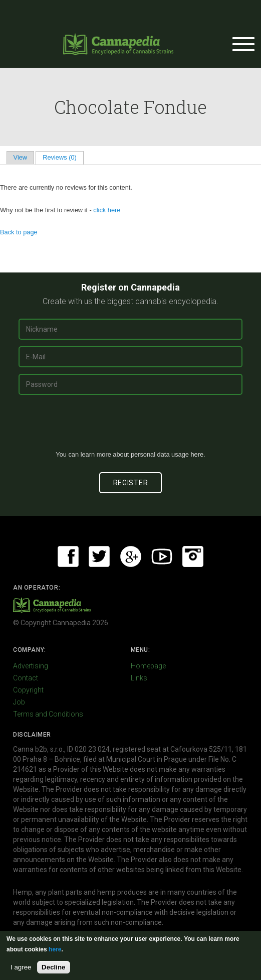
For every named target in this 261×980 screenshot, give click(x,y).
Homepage (148, 666)
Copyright (28, 690)
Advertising (31, 666)
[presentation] (131, 427)
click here (107, 210)
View (21, 157)
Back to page (19, 232)
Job (19, 702)
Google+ (131, 556)
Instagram (193, 556)
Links (139, 678)
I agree (21, 967)
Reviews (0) (63, 157)
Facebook (68, 556)
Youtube (162, 556)
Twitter (99, 556)
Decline (53, 967)
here (197, 454)
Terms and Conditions (48, 714)
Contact (26, 678)
